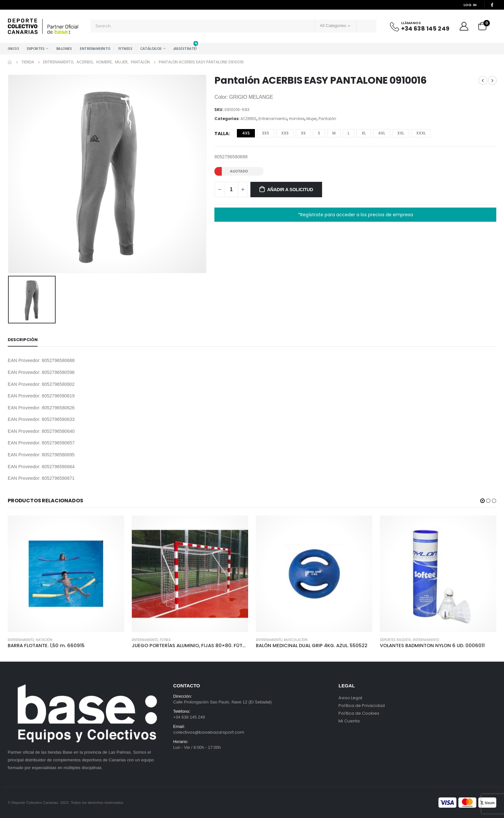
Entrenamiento (95, 48)
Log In (470, 5)
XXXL (421, 133)
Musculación (296, 640)
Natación (44, 640)
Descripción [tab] (23, 340)
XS (303, 133)
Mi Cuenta (349, 721)
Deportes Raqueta (396, 640)
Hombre (297, 119)
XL (364, 133)
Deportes (36, 48)
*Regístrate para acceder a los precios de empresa (355, 215)
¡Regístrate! (185, 47)
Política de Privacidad (361, 706)
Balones (64, 48)
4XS (246, 133)
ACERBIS (248, 119)
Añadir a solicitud (290, 190)
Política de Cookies (359, 713)
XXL (401, 133)
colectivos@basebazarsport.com (209, 732)
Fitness (125, 48)
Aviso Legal (350, 698)
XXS (285, 133)
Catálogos (151, 48)
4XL (382, 133)
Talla (221, 134)
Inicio (13, 48)
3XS (265, 133)
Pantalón (327, 119)
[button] (482, 501)
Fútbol (165, 640)
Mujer (311, 119)
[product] (66, 574)
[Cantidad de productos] (231, 190)
